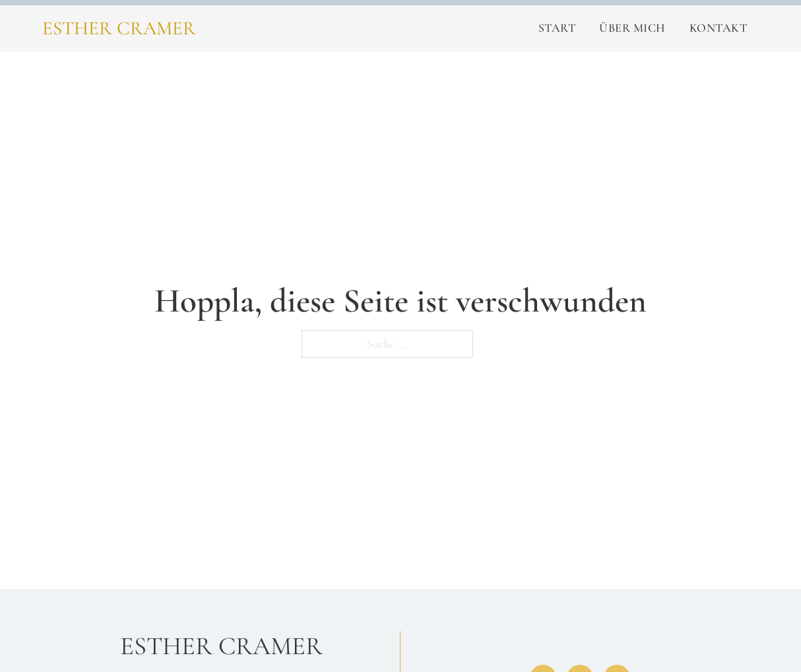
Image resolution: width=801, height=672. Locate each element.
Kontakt (719, 28)
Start (557, 28)
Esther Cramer (119, 28)
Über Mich (632, 28)
